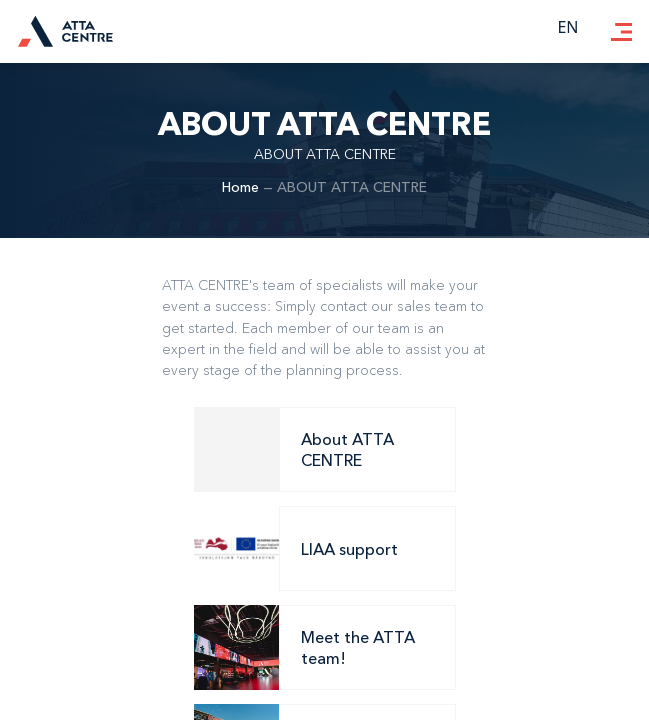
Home (240, 187)
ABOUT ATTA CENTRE (352, 187)
